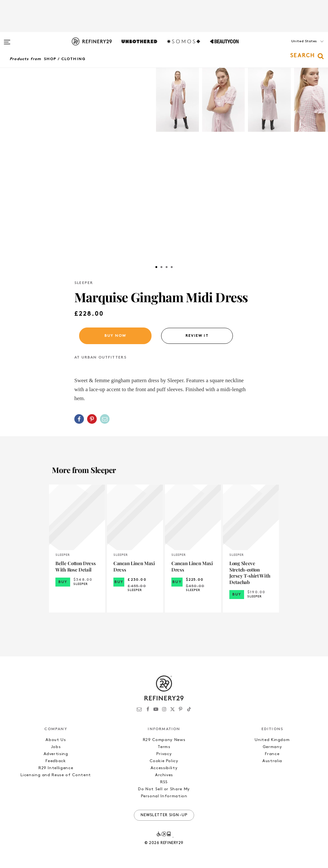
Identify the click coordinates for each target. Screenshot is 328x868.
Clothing (74, 59)
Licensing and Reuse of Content (56, 775)
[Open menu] (7, 39)
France (272, 754)
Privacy (164, 754)
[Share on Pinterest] (92, 419)
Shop (50, 59)
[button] (296, 48)
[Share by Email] (105, 419)
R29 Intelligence (56, 768)
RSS (164, 782)
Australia (272, 761)
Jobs (56, 747)
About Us (56, 740)
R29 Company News (164, 740)
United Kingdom (272, 740)
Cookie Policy (164, 761)
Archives (164, 775)
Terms (164, 747)
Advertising (56, 754)
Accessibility (164, 768)
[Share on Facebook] (79, 419)
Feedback (56, 761)
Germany (272, 747)
